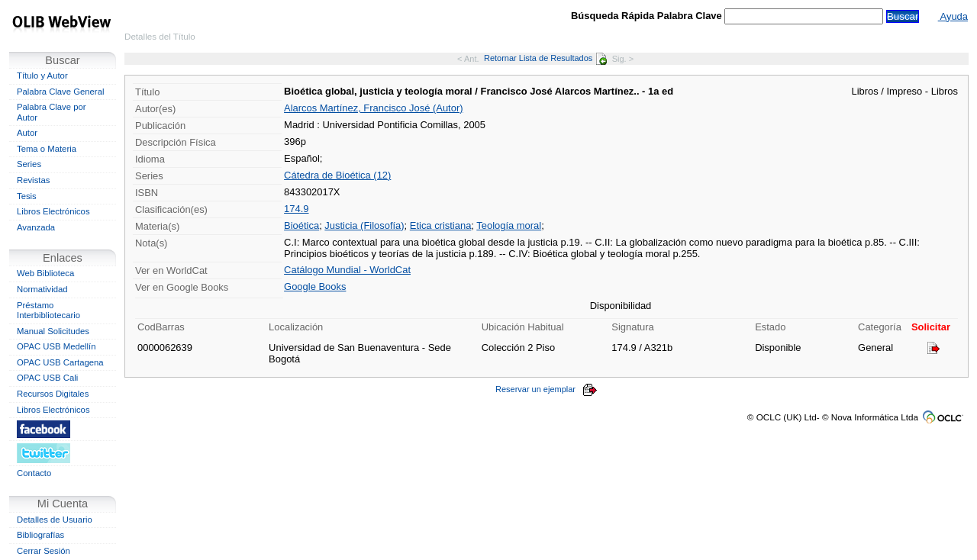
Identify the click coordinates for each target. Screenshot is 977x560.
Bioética (301, 225)
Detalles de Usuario (55, 520)
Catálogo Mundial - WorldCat (347, 270)
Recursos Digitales (53, 394)
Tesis (27, 196)
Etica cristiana (441, 225)
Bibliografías (40, 535)
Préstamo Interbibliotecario (48, 311)
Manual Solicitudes (53, 331)
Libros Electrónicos (53, 211)
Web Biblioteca (45, 273)
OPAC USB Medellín (56, 346)
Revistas (33, 180)
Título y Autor (42, 76)
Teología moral (509, 225)
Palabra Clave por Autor (52, 112)
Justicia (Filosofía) (364, 225)
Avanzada (36, 227)
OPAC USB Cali (47, 378)
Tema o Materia (47, 149)
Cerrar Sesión (44, 551)
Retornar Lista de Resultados (545, 58)
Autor (27, 133)
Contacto (34, 473)
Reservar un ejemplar (547, 389)
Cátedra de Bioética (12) (337, 175)
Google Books (315, 286)
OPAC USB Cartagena (60, 362)
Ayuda (953, 16)
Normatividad (42, 289)
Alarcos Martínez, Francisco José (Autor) (373, 108)
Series (29, 164)
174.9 (296, 209)
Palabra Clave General (60, 92)
